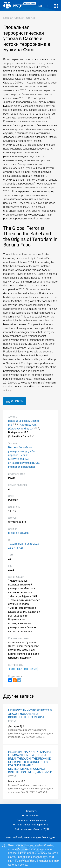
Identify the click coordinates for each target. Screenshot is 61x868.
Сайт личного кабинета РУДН (32, 829)
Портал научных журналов (32, 820)
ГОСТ (12, 669)
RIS (26, 669)
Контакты (32, 811)
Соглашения (32, 816)
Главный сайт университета (32, 825)
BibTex (33, 669)
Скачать (14, 401)
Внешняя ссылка (18, 533)
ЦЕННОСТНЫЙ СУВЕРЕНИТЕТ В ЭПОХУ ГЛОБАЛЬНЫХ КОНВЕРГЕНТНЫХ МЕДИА (30, 714)
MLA (20, 669)
